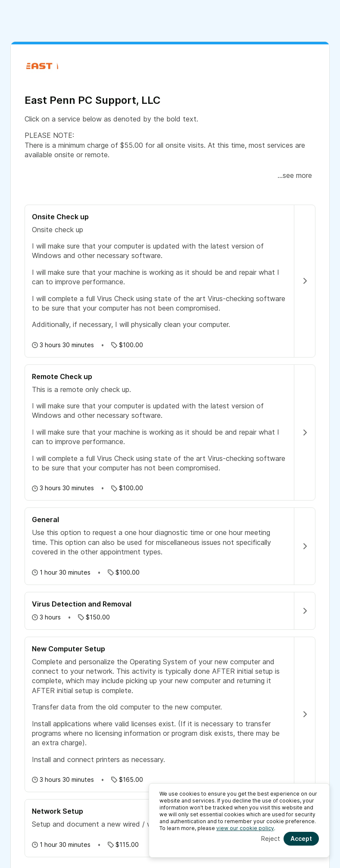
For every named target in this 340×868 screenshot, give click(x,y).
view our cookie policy (245, 828)
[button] (170, 264)
